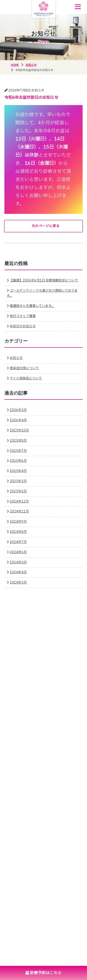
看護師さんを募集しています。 (32, 306)
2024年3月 (18, 583)
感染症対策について (24, 368)
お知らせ (16, 358)
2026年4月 (18, 420)
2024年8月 (18, 532)
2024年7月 (18, 542)
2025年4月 (18, 471)
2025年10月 (19, 431)
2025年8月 (18, 441)
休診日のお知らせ (23, 326)
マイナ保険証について (26, 378)
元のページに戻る (46, 226)
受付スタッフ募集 (23, 316)
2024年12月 (19, 502)
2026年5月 (18, 410)
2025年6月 (18, 461)
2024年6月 (18, 552)
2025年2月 (18, 491)
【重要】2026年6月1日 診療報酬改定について (44, 281)
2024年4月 (18, 572)
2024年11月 (19, 512)
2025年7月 (18, 451)
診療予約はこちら (43, 973)
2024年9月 (18, 522)
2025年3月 (18, 481)
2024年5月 (18, 562)
